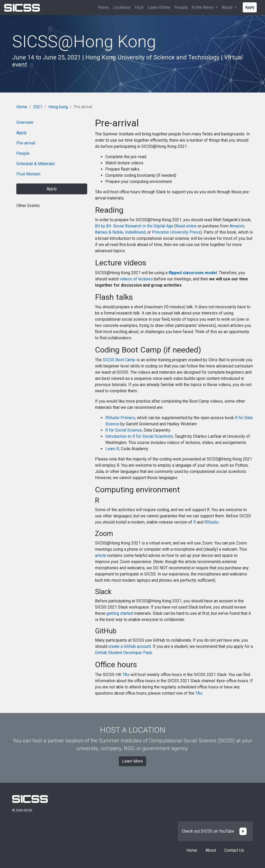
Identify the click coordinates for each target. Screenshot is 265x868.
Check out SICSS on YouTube (215, 831)
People (181, 7)
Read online (186, 226)
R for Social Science (124, 430)
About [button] (228, 7)
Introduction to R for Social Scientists (139, 436)
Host (139, 7)
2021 (38, 107)
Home (103, 7)
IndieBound (135, 232)
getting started (120, 613)
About (211, 850)
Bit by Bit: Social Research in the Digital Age (134, 226)
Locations (122, 7)
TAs (126, 675)
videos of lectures (136, 279)
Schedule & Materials (36, 164)
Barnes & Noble (109, 232)
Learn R (112, 449)
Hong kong (58, 107)
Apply (250, 7)
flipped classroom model (193, 273)
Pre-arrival (26, 143)
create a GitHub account (130, 646)
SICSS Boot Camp (119, 360)
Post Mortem (28, 174)
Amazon (237, 226)
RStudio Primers (120, 418)
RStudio (212, 522)
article (101, 555)
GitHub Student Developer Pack (124, 653)
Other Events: (28, 206)
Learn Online (159, 7)
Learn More (132, 761)
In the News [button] (203, 7)
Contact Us (234, 850)
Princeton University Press (176, 232)
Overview (25, 122)
